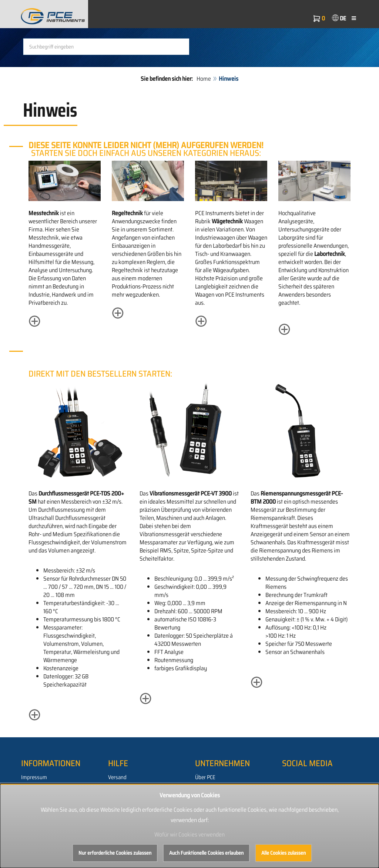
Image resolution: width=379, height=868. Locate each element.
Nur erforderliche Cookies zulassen (115, 853)
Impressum (34, 777)
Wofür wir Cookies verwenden (189, 834)
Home (204, 79)
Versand (117, 777)
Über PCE (205, 777)
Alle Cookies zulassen (284, 853)
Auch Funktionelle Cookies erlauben (206, 853)
